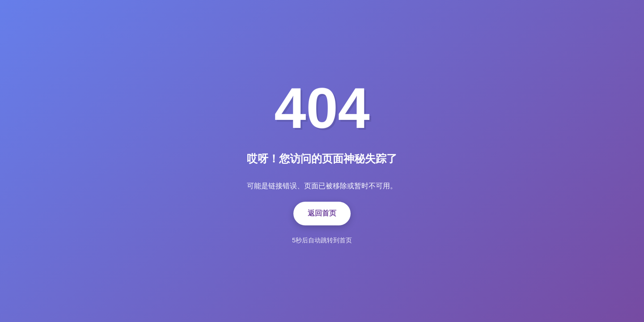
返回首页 (322, 213)
